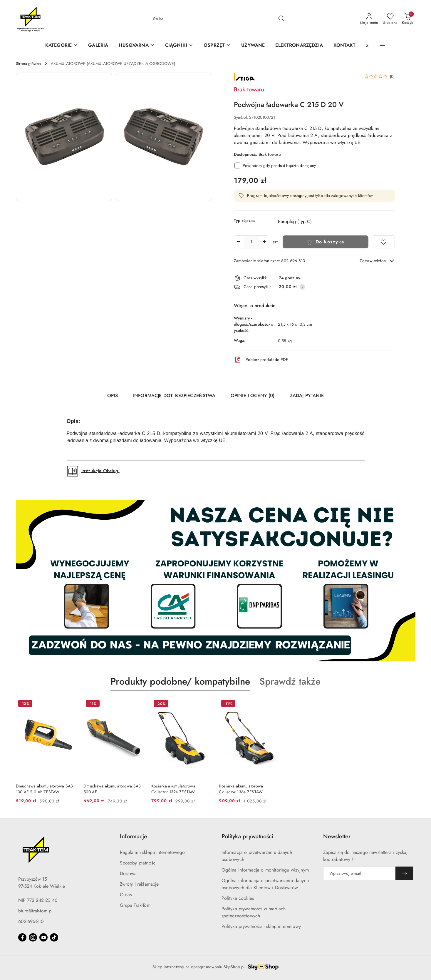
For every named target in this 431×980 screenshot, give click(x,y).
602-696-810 (31, 921)
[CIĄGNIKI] (179, 46)
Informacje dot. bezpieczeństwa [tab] (174, 395)
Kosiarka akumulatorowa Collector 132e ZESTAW (173, 789)
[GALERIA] (98, 46)
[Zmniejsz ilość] (239, 242)
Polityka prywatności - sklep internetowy (261, 926)
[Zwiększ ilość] (264, 242)
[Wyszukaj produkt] (219, 19)
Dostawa (128, 873)
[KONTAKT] (344, 46)
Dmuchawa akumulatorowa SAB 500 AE (112, 789)
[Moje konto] (369, 19)
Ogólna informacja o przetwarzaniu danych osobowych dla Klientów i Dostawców (265, 884)
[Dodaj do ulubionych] (383, 242)
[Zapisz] (404, 873)
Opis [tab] (113, 395)
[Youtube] (43, 937)
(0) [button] (392, 76)
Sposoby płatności (138, 863)
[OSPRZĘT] (217, 46)
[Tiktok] (54, 937)
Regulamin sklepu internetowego (152, 852)
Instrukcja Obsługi (100, 470)
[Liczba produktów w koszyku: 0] (407, 19)
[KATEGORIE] (61, 46)
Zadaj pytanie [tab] (307, 395)
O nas (126, 895)
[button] (136, 46)
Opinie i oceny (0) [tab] (253, 395)
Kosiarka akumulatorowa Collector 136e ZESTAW (241, 789)
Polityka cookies (238, 898)
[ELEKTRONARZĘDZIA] (299, 46)
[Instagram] (33, 937)
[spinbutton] (251, 242)
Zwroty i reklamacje (139, 884)
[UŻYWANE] (253, 46)
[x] (367, 46)
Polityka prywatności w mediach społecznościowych (254, 912)
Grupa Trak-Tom (135, 905)
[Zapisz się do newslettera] (359, 873)
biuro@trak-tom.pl (35, 911)
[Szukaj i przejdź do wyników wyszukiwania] (281, 19)
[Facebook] (22, 937)
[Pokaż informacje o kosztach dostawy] (302, 287)
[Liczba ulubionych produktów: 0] (390, 19)
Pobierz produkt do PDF (261, 360)
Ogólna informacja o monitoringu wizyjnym (265, 870)
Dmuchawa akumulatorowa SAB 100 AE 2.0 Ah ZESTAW (45, 789)
